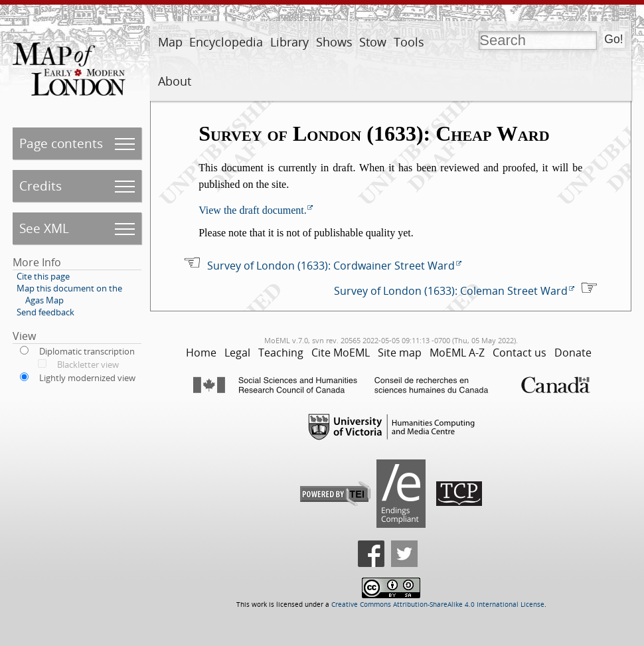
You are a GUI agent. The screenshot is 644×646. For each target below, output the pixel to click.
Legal (237, 353)
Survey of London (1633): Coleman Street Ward (451, 291)
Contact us (520, 353)
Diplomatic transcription (87, 351)
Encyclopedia (226, 42)
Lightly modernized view (87, 378)
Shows (334, 42)
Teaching (281, 353)
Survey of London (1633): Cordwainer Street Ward (331, 266)
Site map (400, 353)
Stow (373, 42)
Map (170, 42)
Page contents (61, 143)
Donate (573, 353)
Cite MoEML (341, 353)
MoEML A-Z (457, 353)
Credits (40, 186)
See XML (44, 228)
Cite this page (43, 276)
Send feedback (45, 312)
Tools (409, 42)
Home (201, 353)
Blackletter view (88, 364)
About (175, 81)
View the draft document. (253, 210)
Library (289, 42)
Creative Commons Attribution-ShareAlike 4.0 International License (438, 605)
